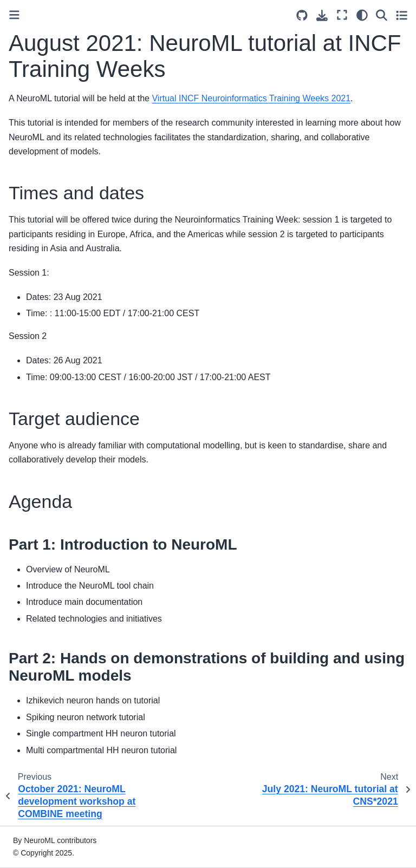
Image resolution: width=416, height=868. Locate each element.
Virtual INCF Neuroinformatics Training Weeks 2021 (251, 98)
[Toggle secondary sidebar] (402, 15)
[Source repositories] (302, 15)
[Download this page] (322, 15)
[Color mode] (362, 15)
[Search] (382, 15)
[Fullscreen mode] (342, 15)
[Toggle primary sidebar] (14, 15)
